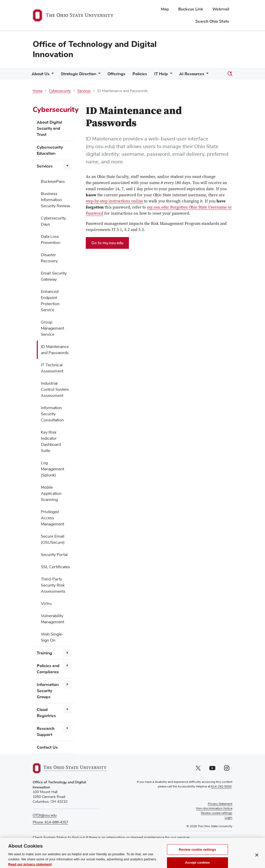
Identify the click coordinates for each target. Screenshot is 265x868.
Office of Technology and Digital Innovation (95, 49)
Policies (140, 74)
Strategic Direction (79, 74)
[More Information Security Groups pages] (67, 684)
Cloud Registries (46, 713)
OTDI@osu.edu (45, 815)
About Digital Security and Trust (49, 128)
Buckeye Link (191, 9)
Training (44, 653)
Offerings (116, 74)
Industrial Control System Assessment (55, 390)
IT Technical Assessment (52, 368)
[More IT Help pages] (170, 75)
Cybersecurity (60, 91)
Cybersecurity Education (50, 150)
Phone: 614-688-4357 (50, 822)
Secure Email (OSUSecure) (53, 539)
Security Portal (54, 555)
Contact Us (47, 747)
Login (228, 818)
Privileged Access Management (52, 518)
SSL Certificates (55, 567)
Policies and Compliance (48, 669)
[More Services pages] (67, 166)
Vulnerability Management (52, 619)
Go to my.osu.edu (110, 244)
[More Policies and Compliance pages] (67, 666)
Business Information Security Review (55, 200)
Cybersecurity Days (53, 221)
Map (165, 9)
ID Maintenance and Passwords (55, 350)
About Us (41, 74)
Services (84, 91)
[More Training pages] (67, 653)
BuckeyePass (53, 182)
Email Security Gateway (54, 276)
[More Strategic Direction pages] (98, 75)
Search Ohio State (212, 21)
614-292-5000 (221, 787)
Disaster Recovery (49, 258)
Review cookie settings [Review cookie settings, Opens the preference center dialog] (197, 856)
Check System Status (50, 838)
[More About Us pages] (52, 75)
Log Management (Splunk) (52, 469)
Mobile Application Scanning (51, 494)
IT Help (161, 74)
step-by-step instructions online (114, 201)
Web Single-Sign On (52, 637)
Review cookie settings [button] (217, 813)
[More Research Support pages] (67, 728)
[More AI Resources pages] (206, 75)
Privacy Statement (220, 804)
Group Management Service (52, 328)
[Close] (257, 861)
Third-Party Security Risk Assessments (53, 585)
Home (38, 91)
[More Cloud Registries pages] (67, 709)
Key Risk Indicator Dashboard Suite (51, 442)
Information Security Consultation (52, 414)
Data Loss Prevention (51, 240)
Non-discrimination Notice (214, 809)
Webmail (221, 9)
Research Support (46, 732)
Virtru (46, 604)
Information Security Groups (48, 691)
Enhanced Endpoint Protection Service (50, 301)
